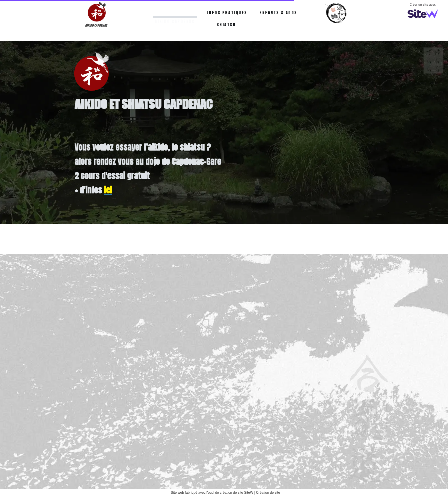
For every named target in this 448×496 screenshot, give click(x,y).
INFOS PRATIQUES (227, 13)
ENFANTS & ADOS (278, 13)
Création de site (268, 493)
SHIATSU (226, 25)
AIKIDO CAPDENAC (175, 13)
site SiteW (245, 493)
